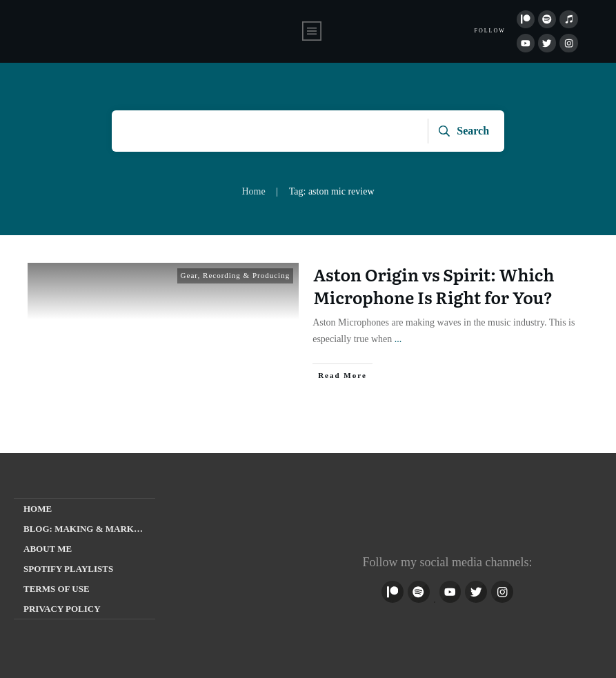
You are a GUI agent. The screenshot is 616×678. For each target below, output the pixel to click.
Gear (189, 275)
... (398, 339)
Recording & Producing (246, 275)
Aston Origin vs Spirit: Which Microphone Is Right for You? (434, 286)
